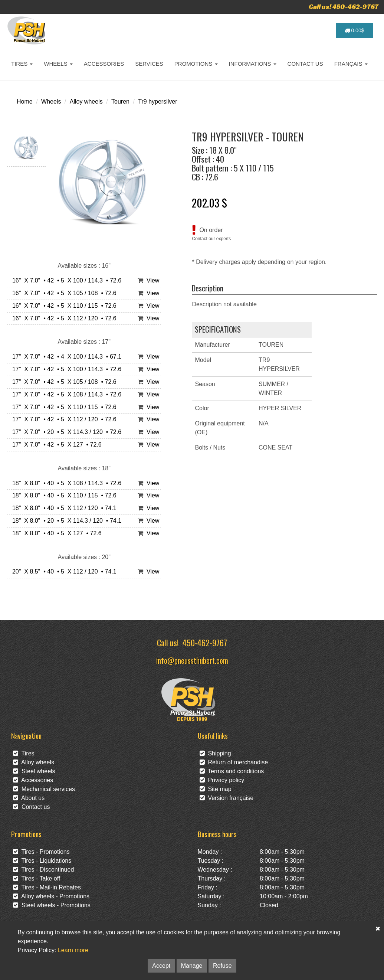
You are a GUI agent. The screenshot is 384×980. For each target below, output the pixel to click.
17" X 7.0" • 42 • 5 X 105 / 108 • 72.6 (63, 382)
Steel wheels (34, 771)
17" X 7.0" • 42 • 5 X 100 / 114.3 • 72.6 (65, 369)
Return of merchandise (234, 762)
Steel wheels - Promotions (52, 905)
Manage (192, 966)
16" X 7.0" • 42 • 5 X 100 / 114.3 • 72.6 (65, 280)
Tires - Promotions (41, 852)
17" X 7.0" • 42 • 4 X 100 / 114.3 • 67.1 (65, 357)
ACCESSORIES (104, 64)
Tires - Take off (37, 878)
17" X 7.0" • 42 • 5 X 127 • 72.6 (55, 445)
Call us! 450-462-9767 (344, 6)
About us (29, 798)
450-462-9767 (205, 642)
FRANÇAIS (351, 64)
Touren (120, 102)
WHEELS (58, 64)
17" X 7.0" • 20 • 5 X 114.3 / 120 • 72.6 (65, 432)
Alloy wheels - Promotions (51, 896)
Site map (216, 789)
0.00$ (355, 30)
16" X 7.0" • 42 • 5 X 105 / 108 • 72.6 (63, 293)
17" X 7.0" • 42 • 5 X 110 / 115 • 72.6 (63, 407)
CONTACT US (305, 64)
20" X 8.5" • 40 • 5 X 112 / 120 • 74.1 (63, 571)
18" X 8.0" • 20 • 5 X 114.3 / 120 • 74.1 (65, 521)
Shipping (215, 753)
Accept (161, 966)
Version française (227, 798)
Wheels (51, 102)
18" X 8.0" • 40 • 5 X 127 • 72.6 (55, 533)
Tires (24, 753)
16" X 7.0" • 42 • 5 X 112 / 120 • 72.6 (63, 318)
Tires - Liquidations (42, 861)
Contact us (31, 807)
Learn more (73, 950)
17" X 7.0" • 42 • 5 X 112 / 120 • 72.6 (63, 419)
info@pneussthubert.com (192, 660)
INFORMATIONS (253, 64)
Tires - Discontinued (43, 870)
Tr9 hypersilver (157, 102)
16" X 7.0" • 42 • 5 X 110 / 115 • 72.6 (63, 306)
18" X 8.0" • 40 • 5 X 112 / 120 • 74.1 (63, 508)
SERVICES (149, 64)
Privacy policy (222, 780)
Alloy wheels (86, 102)
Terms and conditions (232, 771)
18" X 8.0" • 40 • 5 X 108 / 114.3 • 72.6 (65, 483)
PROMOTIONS (196, 64)
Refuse (222, 966)
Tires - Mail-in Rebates (47, 887)
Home (25, 102)
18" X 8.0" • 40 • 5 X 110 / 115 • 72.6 (63, 495)
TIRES (22, 64)
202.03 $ (209, 203)
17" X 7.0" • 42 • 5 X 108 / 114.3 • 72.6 (65, 394)
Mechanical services (44, 789)
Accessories (33, 780)
